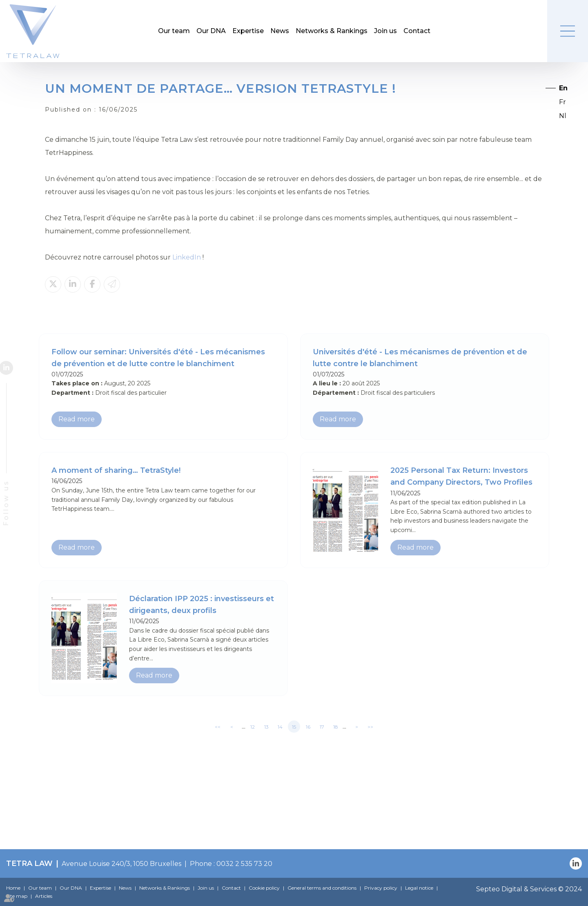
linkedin (13, 368)
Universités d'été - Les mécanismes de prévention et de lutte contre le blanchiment (420, 358)
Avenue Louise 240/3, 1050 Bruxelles (121, 864)
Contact (417, 31)
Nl (563, 116)
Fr (562, 102)
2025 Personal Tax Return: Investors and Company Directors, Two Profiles (461, 476)
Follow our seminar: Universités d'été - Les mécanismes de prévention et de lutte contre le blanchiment (158, 358)
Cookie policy (264, 888)
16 (308, 727)
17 (322, 727)
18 (336, 727)
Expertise (248, 31)
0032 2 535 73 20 (244, 864)
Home (13, 888)
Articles (44, 896)
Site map (17, 896)
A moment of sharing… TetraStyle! (116, 470)
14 (280, 727)
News (280, 31)
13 (266, 727)
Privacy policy (381, 888)
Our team (174, 31)
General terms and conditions (322, 888)
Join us (385, 31)
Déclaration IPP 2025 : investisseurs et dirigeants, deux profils (202, 605)
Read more (77, 419)
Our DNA (211, 31)
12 (253, 727)
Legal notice (419, 888)
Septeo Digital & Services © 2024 (529, 889)
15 (294, 727)
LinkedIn (187, 257)
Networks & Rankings (332, 31)
